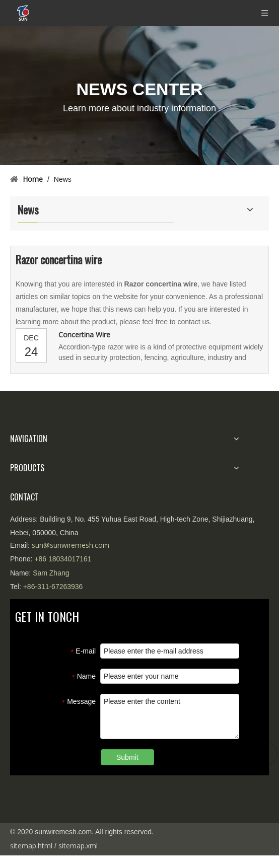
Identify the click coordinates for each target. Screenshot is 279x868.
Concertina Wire (84, 335)
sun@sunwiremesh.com (71, 545)
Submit (127, 757)
